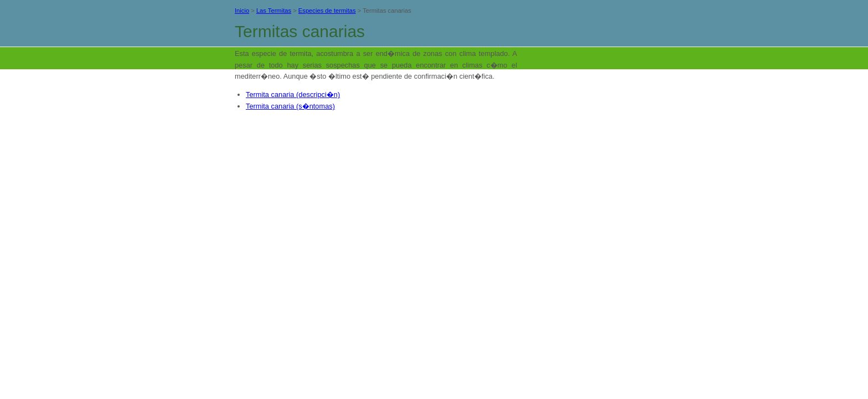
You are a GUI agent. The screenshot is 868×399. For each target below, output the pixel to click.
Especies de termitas (327, 11)
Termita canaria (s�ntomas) (290, 106)
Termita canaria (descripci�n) (293, 94)
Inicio (242, 11)
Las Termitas (274, 11)
